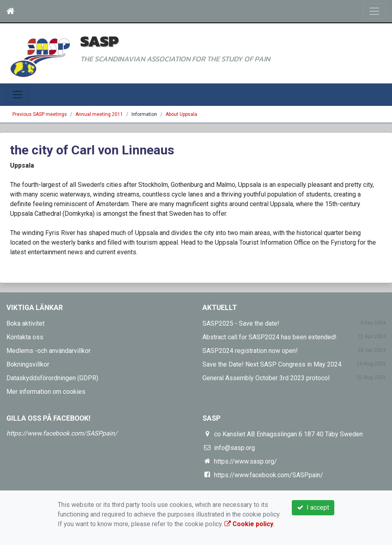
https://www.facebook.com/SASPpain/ (62, 433)
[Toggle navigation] (374, 11)
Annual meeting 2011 (99, 114)
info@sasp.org (234, 448)
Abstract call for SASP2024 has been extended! (270, 337)
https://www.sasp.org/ (246, 461)
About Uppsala (181, 114)
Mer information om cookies (46, 392)
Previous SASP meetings (40, 114)
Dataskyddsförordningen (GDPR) (52, 378)
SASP (99, 41)
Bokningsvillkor (28, 364)
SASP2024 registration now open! (250, 351)
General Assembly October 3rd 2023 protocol (266, 378)
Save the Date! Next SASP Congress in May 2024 (272, 364)
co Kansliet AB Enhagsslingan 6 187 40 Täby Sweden (288, 434)
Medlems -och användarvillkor (48, 351)
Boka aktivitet (25, 323)
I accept (313, 508)
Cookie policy (249, 524)
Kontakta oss (25, 337)
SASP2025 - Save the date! (241, 323)
